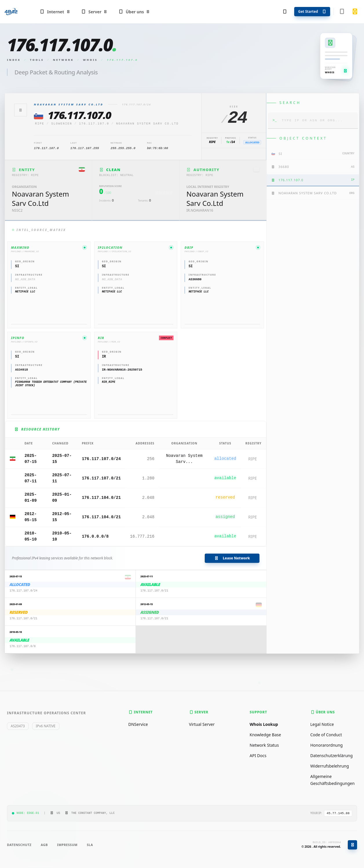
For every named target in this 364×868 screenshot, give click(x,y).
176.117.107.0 (94, 124)
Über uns (134, 12)
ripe (40, 124)
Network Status (264, 745)
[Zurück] (21, 110)
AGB (44, 845)
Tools (37, 60)
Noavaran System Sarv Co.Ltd (147, 124)
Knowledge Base (265, 735)
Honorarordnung (327, 745)
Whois (90, 60)
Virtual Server (202, 724)
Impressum (67, 845)
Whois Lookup (264, 724)
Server (94, 12)
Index (14, 60)
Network (63, 60)
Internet (55, 12)
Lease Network (232, 558)
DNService (138, 724)
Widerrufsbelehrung (330, 766)
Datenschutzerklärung (332, 756)
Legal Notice (322, 724)
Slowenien (62, 124)
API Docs (258, 756)
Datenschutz (19, 845)
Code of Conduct (326, 735)
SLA (90, 845)
